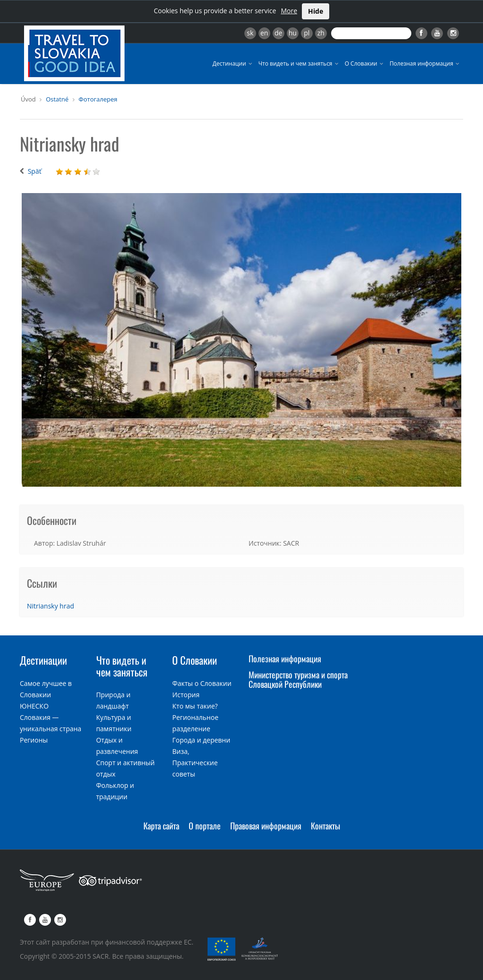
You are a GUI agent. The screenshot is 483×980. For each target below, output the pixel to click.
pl (307, 33)
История (186, 695)
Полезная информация (425, 63)
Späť (35, 171)
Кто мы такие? (195, 706)
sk (250, 33)
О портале (205, 826)
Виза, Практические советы (195, 763)
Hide (316, 11)
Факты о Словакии (202, 683)
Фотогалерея (98, 99)
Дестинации (233, 63)
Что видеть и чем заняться (299, 63)
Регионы (34, 740)
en (264, 33)
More (289, 11)
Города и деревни (201, 740)
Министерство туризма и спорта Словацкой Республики (298, 679)
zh (321, 33)
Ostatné (57, 99)
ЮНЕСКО (34, 706)
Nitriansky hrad (50, 606)
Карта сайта (161, 826)
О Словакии (365, 63)
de (278, 33)
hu (293, 33)
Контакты (325, 826)
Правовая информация (266, 826)
